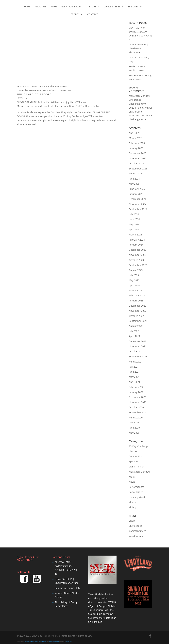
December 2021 (138, 341)
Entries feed (136, 526)
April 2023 (135, 285)
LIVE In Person (137, 467)
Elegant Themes (34, 641)
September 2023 (138, 265)
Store (93, 7)
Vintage (133, 507)
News (54, 7)
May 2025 (134, 184)
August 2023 (136, 270)
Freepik (27, 641)
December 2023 (138, 250)
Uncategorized (137, 497)
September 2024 (138, 209)
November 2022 (138, 311)
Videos (75, 15)
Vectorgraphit (42, 641)
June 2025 (134, 179)
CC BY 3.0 (69, 641)
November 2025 (138, 158)
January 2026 (136, 148)
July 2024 (134, 214)
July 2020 (134, 422)
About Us (41, 7)
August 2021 (136, 362)
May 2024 (134, 224)
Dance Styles (112, 7)
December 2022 (138, 306)
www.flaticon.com (54, 641)
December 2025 (138, 153)
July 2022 (134, 331)
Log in (132, 521)
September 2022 (138, 321)
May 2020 (134, 433)
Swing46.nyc (95, 622)
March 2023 (135, 290)
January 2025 (136, 194)
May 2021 (134, 377)
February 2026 (137, 143)
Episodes (133, 7)
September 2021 (138, 356)
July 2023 (134, 275)
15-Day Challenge (139, 446)
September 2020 (138, 412)
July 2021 (134, 367)
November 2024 (138, 204)
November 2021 (138, 346)
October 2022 (136, 316)
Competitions (136, 456)
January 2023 (136, 301)
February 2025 (137, 189)
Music (132, 477)
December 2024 (138, 199)
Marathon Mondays (140, 472)
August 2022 (136, 326)
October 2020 (136, 407)
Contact (93, 15)
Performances (137, 487)
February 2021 (137, 387)
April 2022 (135, 336)
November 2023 (138, 255)
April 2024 (135, 229)
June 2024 (134, 219)
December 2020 (138, 397)
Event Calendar (71, 7)
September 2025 (138, 169)
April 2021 (135, 382)
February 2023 (137, 295)
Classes (133, 451)
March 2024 (135, 235)
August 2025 (136, 173)
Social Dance (136, 492)
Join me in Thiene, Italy (67, 588)
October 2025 (136, 163)
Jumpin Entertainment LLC (77, 636)
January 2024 (136, 245)
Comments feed (138, 531)
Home (27, 7)
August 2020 (136, 418)
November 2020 (138, 402)
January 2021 (136, 392)
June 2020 (134, 428)
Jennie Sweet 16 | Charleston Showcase (139, 48)
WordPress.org (137, 536)
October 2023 (136, 260)
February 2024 (137, 240)
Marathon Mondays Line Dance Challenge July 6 (140, 116)
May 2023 (134, 280)
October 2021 (136, 351)
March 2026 (135, 138)
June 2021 (134, 372)
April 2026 (135, 133)
